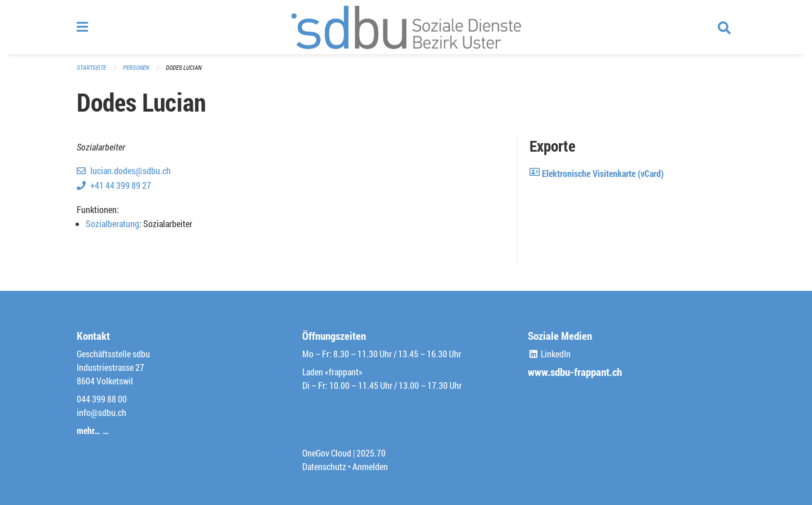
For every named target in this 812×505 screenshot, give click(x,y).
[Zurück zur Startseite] (406, 27)
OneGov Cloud (327, 453)
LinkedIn (549, 354)
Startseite (91, 67)
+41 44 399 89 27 (121, 185)
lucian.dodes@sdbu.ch (131, 170)
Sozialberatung (112, 223)
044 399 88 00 (102, 399)
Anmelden (370, 466)
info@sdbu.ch (101, 412)
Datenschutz (324, 466)
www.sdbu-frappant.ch (575, 372)
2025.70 (371, 453)
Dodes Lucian (184, 67)
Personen (136, 67)
